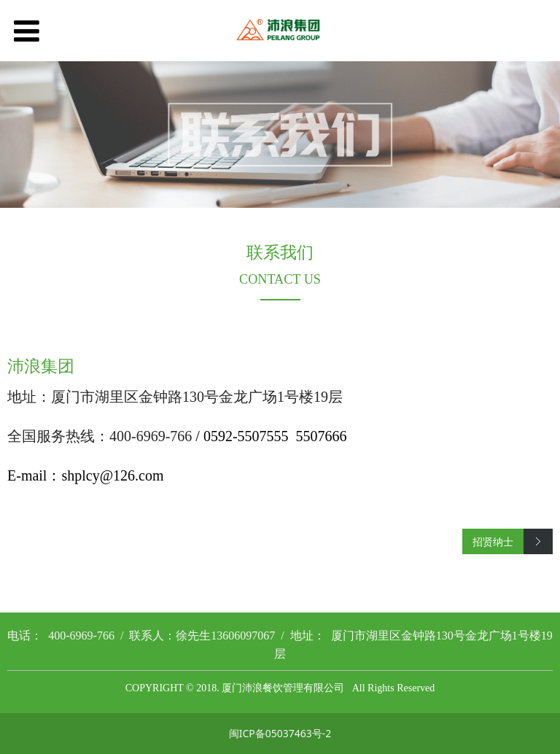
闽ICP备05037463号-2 (280, 733)
